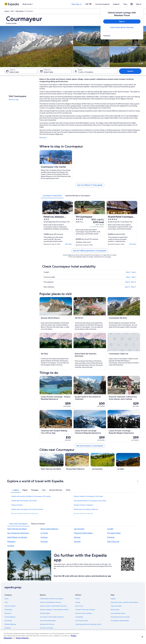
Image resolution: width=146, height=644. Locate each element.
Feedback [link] (8, 628)
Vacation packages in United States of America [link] (54, 610)
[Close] (142, 637)
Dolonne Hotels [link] (17, 505)
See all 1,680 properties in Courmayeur (90, 251)
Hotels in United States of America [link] (51, 602)
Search (130, 71)
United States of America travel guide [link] (51, 599)
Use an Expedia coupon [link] (118, 613)
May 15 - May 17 (130, 287)
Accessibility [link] (79, 617)
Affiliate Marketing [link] (10, 624)
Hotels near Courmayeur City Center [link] (24, 501)
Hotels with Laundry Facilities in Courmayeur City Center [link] (31, 496)
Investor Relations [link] (10, 617)
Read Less (43, 138)
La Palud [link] (11, 546)
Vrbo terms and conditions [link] (84, 613)
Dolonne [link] (44, 541)
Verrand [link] (77, 541)
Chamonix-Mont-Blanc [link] (83, 533)
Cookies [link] (78, 602)
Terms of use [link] (79, 606)
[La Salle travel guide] (128, 462)
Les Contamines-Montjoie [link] (18, 533)
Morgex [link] (77, 537)
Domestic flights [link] (45, 613)
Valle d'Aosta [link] (20, 11)
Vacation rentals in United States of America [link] (53, 606)
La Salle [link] (110, 529)
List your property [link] (10, 606)
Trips (125, 4)
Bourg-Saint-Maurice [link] (49, 529)
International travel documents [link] (120, 617)
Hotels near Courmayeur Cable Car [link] (86, 509)
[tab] (52, 196)
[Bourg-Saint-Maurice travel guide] (77, 462)
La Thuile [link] (44, 533)
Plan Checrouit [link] (113, 541)
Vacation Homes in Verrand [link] (83, 514)
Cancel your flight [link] (116, 606)
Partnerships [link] (8, 610)
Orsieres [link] (44, 537)
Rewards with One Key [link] (47, 624)
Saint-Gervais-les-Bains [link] (17, 529)
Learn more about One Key (122, 27)
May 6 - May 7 (131, 277)
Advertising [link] (8, 621)
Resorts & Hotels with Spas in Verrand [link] (25, 514)
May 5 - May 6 (131, 272)
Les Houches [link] (79, 529)
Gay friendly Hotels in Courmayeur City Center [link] (90, 501)
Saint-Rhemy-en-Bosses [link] (17, 537)
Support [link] (113, 599)
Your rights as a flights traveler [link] (120, 621)
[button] (73, 481)
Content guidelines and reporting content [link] (88, 624)
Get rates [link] (68, 244)
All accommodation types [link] (48, 621)
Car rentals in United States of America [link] (52, 617)
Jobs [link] (6, 602)
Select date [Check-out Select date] (48, 72)
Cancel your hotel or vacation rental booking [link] (124, 602)
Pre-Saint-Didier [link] (114, 533)
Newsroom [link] (8, 613)
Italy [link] (12, 11)
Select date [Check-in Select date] (14, 72)
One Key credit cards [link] (46, 628)
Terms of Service (22, 638)
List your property (102, 4)
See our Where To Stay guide (90, 185)
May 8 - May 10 (131, 282)
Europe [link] (7, 11)
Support (116, 4)
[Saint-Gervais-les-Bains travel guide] (52, 462)
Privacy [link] (77, 599)
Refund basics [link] (115, 610)
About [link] (7, 599)
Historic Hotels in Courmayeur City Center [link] (88, 496)
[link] (122, 36)
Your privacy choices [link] (82, 621)
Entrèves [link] (111, 537)
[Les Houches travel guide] (103, 462)
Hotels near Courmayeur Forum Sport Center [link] (27, 509)
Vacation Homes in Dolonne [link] (83, 505)
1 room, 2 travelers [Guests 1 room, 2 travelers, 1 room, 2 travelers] (86, 72)
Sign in (139, 4)
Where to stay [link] (14, 100)
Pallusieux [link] (11, 541)
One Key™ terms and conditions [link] (85, 610)
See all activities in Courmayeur (90, 446)
